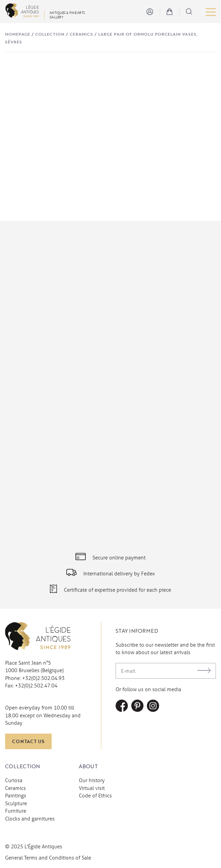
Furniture (16, 811)
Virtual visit (92, 788)
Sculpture (16, 803)
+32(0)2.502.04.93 (43, 678)
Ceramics (81, 34)
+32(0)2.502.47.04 (36, 685)
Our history (92, 780)
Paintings (16, 795)
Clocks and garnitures (30, 818)
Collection (50, 34)
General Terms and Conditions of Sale (48, 857)
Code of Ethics (95, 795)
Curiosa (14, 780)
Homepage (18, 34)
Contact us (28, 741)
